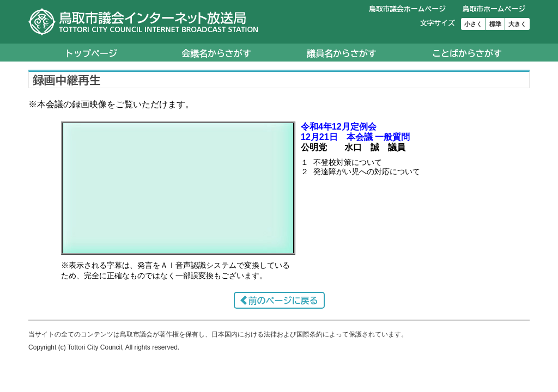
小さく (473, 24)
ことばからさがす (467, 53)
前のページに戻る (283, 301)
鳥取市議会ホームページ (407, 9)
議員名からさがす (342, 53)
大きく (517, 24)
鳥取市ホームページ (494, 9)
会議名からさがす (216, 53)
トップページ (91, 53)
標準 (495, 24)
